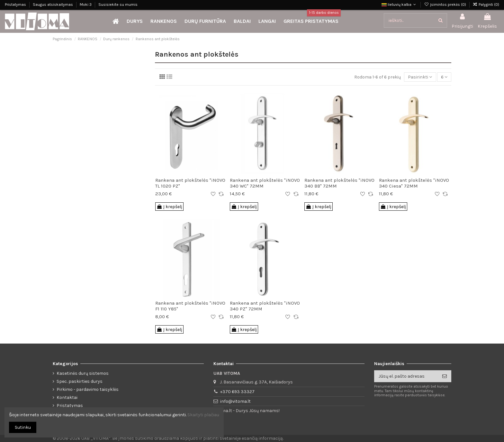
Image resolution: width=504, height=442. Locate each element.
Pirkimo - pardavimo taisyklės (88, 389)
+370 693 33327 (237, 392)
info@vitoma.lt (235, 401)
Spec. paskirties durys (80, 381)
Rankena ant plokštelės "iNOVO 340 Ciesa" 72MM (414, 183)
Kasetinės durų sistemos (83, 373)
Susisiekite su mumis (118, 5)
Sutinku (23, 427)
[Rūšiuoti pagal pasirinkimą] (420, 77)
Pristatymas (16, 5)
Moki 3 (86, 5)
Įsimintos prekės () (445, 5)
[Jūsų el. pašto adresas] (406, 376)
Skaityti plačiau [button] (203, 415)
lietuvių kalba (399, 5)
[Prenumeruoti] (445, 376)
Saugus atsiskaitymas (53, 5)
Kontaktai (67, 397)
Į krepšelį (169, 207)
